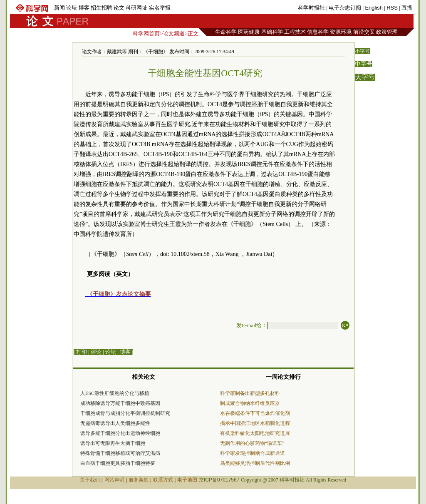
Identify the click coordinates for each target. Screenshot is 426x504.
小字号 (362, 51)
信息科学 (318, 32)
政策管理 (387, 32)
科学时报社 (311, 8)
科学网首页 (146, 34)
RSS (392, 8)
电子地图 (187, 480)
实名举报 (160, 8)
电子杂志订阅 (345, 8)
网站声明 (114, 480)
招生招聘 (102, 8)
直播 (407, 8)
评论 (96, 352)
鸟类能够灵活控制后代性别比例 (255, 463)
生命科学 (226, 32)
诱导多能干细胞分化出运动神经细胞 (120, 433)
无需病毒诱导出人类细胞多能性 (115, 423)
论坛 (72, 8)
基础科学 (272, 32)
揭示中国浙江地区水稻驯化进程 (255, 423)
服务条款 (139, 480)
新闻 (59, 8)
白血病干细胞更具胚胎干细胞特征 (118, 463)
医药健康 (249, 32)
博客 (84, 8)
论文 (119, 8)
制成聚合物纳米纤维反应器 (250, 403)
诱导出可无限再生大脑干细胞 (113, 443)
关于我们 (90, 480)
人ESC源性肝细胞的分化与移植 (115, 393)
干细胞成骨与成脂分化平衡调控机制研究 (125, 413)
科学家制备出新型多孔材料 (250, 393)
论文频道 (174, 34)
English (374, 8)
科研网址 (136, 8)
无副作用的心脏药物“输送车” (252, 443)
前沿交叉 (364, 32)
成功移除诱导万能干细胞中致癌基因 (120, 403)
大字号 (365, 77)
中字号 (364, 64)
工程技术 (295, 32)
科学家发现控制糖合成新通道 (253, 453)
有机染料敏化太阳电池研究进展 (255, 433)
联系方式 (163, 480)
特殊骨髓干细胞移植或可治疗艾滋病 (120, 453)
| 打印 (80, 352)
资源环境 (341, 32)
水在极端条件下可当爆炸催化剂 (255, 413)
